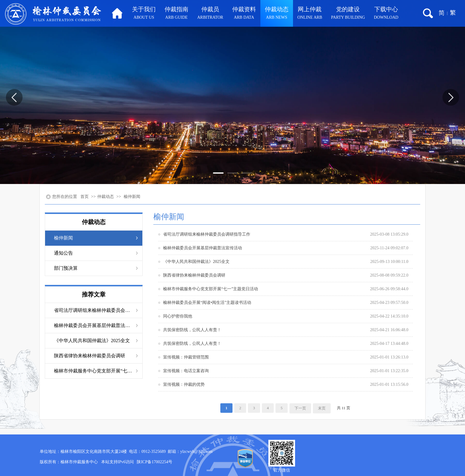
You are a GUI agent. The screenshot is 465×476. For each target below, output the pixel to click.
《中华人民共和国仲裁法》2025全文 (92, 341)
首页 (85, 197)
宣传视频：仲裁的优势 (184, 384)
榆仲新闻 (132, 197)
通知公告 (63, 253)
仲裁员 (210, 14)
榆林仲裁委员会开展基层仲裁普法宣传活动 (94, 325)
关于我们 (144, 14)
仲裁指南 (176, 14)
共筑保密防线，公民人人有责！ (192, 330)
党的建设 (348, 14)
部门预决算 (66, 268)
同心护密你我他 (178, 316)
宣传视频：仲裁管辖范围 (186, 357)
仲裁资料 (244, 14)
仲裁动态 (277, 14)
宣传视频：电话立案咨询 (186, 371)
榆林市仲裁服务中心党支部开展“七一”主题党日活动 (94, 371)
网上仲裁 (310, 14)
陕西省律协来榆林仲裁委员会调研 (90, 356)
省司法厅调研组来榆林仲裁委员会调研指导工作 (94, 310)
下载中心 (386, 14)
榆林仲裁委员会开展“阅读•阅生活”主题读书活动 (207, 303)
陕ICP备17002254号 (155, 462)
